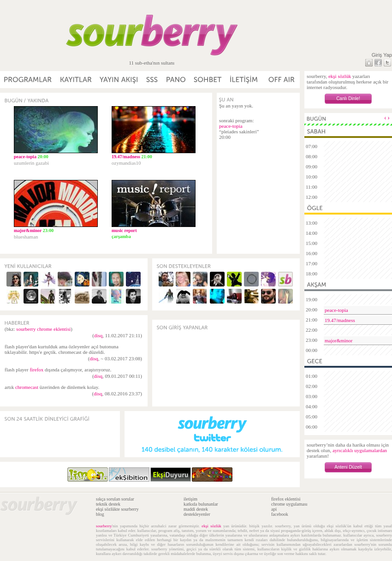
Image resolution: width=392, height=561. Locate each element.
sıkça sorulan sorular (115, 499)
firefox (36, 370)
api (274, 509)
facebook (280, 514)
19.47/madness (340, 320)
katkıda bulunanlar (201, 504)
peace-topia (231, 126)
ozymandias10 (126, 163)
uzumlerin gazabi (31, 163)
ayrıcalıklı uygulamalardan (360, 450)
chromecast (27, 387)
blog (100, 514)
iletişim (190, 499)
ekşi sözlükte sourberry (117, 509)
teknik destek (108, 504)
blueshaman (26, 237)
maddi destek (196, 509)
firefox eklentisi (286, 499)
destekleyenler (197, 514)
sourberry (104, 526)
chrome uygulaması (289, 504)
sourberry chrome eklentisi (43, 329)
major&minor (339, 340)
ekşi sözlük (340, 76)
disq (98, 335)
